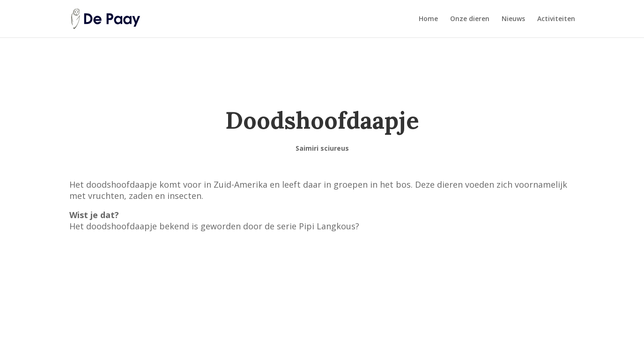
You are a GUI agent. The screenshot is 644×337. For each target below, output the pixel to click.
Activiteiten (556, 19)
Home (428, 19)
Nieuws (513, 19)
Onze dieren (470, 19)
